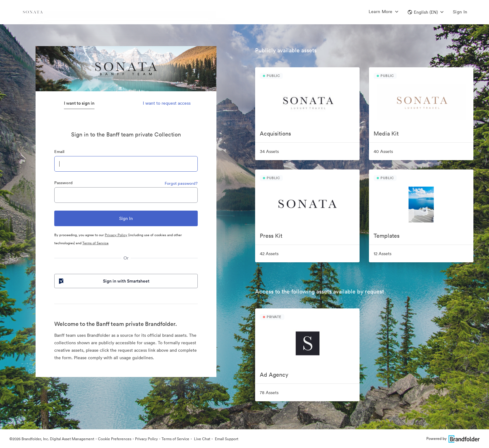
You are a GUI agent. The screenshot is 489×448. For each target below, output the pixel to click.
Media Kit (386, 133)
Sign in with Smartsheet (104, 281)
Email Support (226, 439)
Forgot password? (181, 183)
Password (63, 183)
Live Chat (202, 439)
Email (59, 152)
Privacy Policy (116, 235)
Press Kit (271, 236)
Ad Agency (274, 375)
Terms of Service (95, 243)
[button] (426, 12)
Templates (387, 236)
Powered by (453, 438)
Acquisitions (275, 133)
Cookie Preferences (115, 439)
